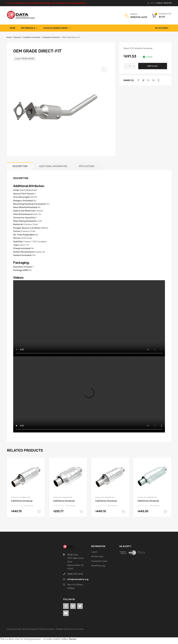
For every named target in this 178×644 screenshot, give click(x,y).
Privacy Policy (78, 629)
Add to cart (153, 66)
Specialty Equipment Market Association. (39, 629)
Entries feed (97, 556)
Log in (94, 552)
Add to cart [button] (39, 512)
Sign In (159, 3)
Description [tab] (20, 166)
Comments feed (99, 561)
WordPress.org (98, 566)
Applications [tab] (87, 166)
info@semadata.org (78, 579)
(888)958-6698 (137, 17)
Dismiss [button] (73, 639)
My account (162, 28)
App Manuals (29, 28)
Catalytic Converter (32, 37)
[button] (104, 70)
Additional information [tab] (53, 166)
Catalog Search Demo (57, 28)
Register (168, 3)
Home (13, 28)
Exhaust (17, 37)
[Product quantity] (130, 66)
